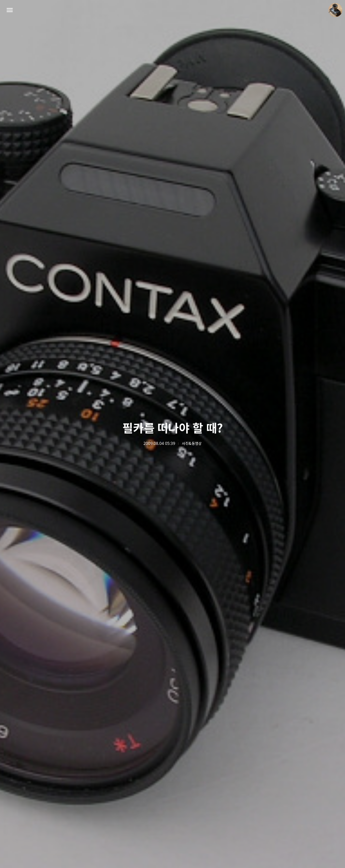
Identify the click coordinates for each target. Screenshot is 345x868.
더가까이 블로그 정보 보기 (335, 10)
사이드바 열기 (10, 10)
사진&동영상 (192, 444)
